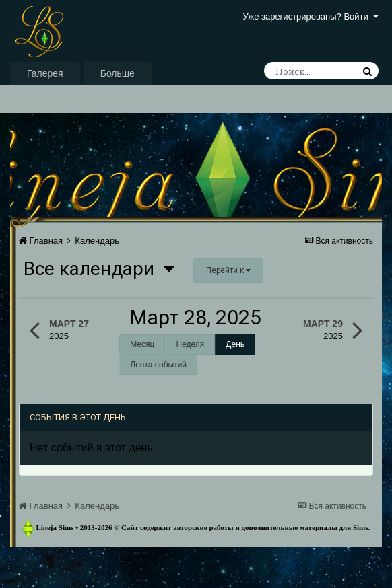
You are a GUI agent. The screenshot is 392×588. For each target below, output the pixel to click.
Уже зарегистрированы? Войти (311, 16)
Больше (118, 73)
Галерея (45, 73)
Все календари (99, 269)
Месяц (142, 344)
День (235, 344)
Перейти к (228, 270)
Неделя (190, 344)
